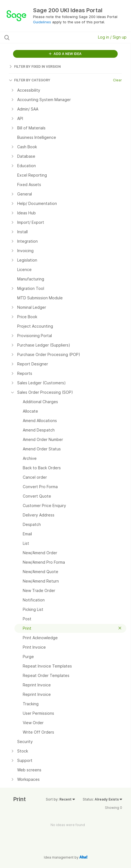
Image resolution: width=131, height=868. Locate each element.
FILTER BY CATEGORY (30, 80)
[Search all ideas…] (40, 37)
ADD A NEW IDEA (65, 54)
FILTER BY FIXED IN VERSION (35, 67)
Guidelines (42, 22)
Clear (117, 80)
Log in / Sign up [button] (112, 37)
